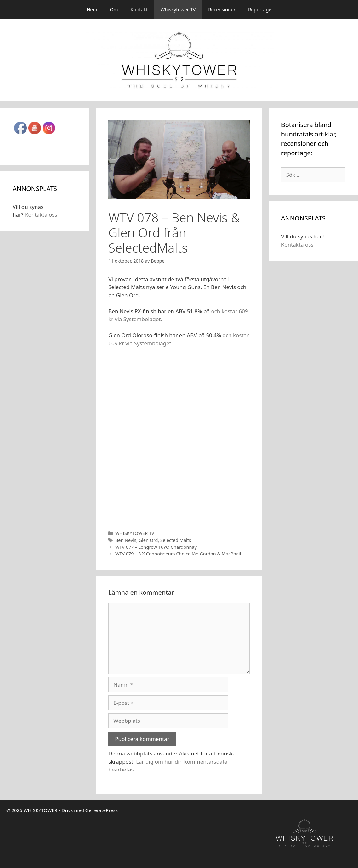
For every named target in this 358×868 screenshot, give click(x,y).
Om (114, 9)
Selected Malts (176, 540)
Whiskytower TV (178, 9)
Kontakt (139, 9)
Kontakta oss (41, 215)
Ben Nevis (126, 540)
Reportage (260, 9)
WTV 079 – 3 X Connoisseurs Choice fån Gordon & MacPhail (178, 554)
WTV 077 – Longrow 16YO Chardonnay (156, 547)
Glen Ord (148, 540)
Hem (92, 9)
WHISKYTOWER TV (135, 533)
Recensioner (222, 9)
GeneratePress (102, 810)
